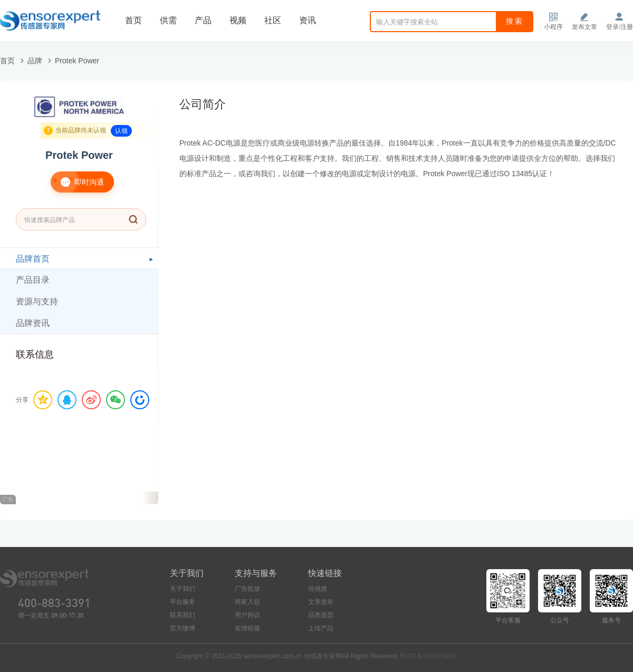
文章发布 (321, 602)
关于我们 (183, 589)
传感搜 (318, 589)
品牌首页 (33, 259)
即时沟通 (77, 182)
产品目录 (33, 280)
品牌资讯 (33, 323)
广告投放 (247, 589)
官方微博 (183, 628)
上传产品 (321, 628)
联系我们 (183, 615)
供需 (168, 20)
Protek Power (77, 61)
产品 (203, 20)
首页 (133, 20)
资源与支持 (37, 301)
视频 (238, 20)
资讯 (308, 20)
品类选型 (321, 615)
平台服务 (183, 602)
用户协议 (247, 615)
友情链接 (247, 628)
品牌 (35, 61)
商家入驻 (247, 602)
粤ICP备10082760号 (428, 656)
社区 (273, 20)
